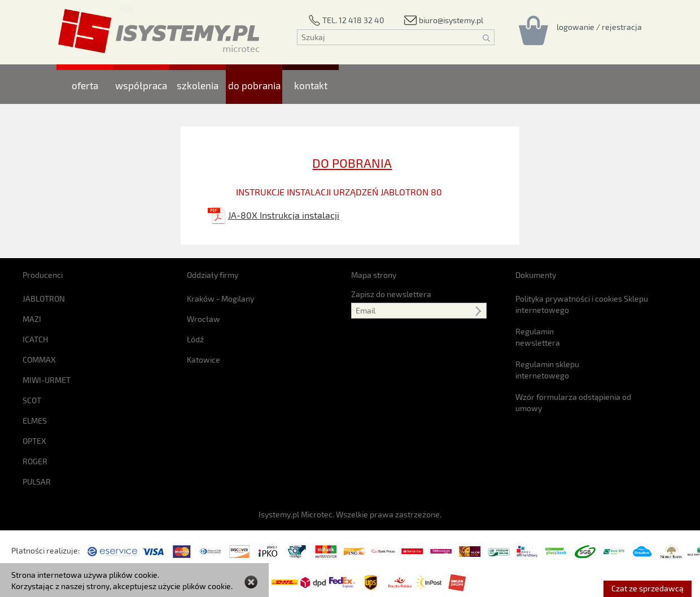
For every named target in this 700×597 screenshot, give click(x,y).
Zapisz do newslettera (391, 294)
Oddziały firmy (213, 275)
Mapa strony (374, 275)
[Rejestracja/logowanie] (599, 27)
